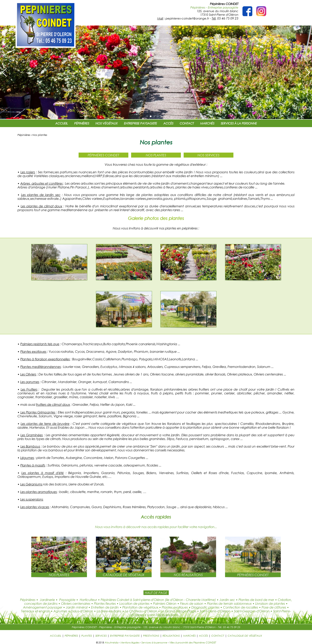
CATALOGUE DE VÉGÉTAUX (245, 636)
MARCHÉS (207, 123)
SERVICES (101, 636)
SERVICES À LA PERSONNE (239, 123)
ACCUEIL (62, 123)
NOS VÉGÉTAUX (107, 123)
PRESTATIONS (151, 636)
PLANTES (87, 636)
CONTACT (187, 123)
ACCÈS (168, 123)
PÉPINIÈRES (82, 123)
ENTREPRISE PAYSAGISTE (140, 123)
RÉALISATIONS (171, 636)
